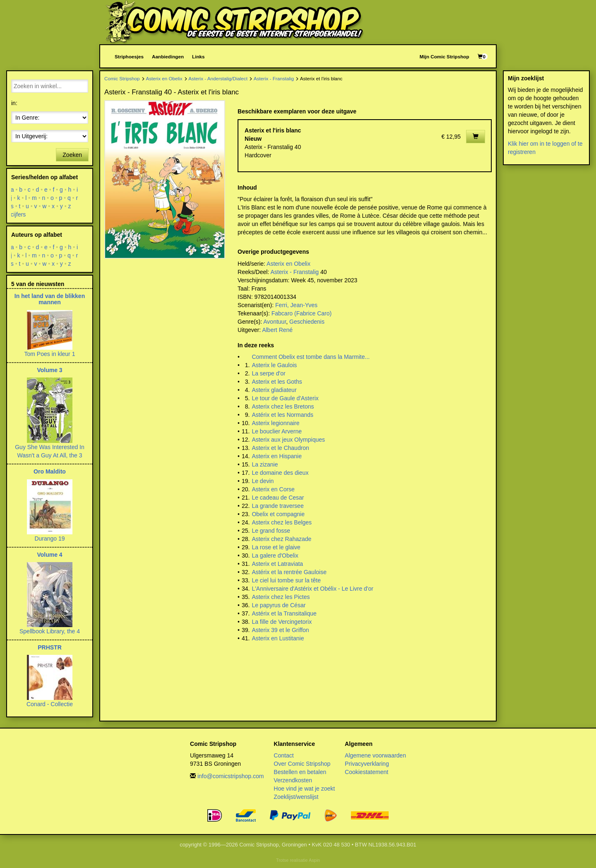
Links (198, 57)
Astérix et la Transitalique (284, 613)
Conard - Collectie (50, 704)
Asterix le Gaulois (274, 365)
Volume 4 (49, 555)
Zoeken (72, 155)
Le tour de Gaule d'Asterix (285, 398)
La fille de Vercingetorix (282, 622)
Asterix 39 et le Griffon (280, 630)
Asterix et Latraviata (277, 564)
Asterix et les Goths (277, 382)
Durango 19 (49, 539)
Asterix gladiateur (274, 390)
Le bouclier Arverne (277, 431)
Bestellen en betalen (300, 772)
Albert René (277, 330)
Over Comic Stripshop (302, 764)
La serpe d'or (268, 373)
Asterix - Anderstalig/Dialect (218, 78)
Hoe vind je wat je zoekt (304, 789)
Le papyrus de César (279, 605)
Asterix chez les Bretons (283, 406)
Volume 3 (49, 370)
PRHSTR (50, 647)
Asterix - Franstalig (274, 78)
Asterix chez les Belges (282, 522)
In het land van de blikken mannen (50, 299)
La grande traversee (278, 506)
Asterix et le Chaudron (280, 448)
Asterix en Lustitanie (278, 638)
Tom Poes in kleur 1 (50, 354)
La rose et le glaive (276, 547)
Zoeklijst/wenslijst (296, 797)
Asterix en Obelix (164, 78)
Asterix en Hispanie (277, 456)
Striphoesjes (129, 57)
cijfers (18, 214)
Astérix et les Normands (282, 415)
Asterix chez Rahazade (281, 539)
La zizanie (265, 464)
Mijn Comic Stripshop (445, 57)
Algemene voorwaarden (375, 755)
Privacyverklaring (367, 764)
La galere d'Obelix (275, 555)
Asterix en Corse (273, 489)
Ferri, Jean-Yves (296, 305)
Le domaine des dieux (280, 473)
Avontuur (275, 322)
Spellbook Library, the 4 (50, 631)
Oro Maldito (50, 471)
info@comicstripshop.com (231, 776)
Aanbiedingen (168, 57)
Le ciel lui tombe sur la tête (286, 580)
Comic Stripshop (122, 78)
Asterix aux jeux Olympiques (288, 440)
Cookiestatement (366, 772)
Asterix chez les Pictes (281, 597)
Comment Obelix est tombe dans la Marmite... (311, 357)
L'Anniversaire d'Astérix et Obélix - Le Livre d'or (312, 589)
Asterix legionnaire (275, 423)
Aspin (314, 860)
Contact (284, 755)
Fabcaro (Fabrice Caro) (302, 313)
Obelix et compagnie (278, 514)
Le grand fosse (271, 531)
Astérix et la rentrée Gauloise (289, 572)
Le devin (263, 481)
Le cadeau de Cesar (278, 498)
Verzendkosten (293, 780)
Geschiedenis (307, 322)
